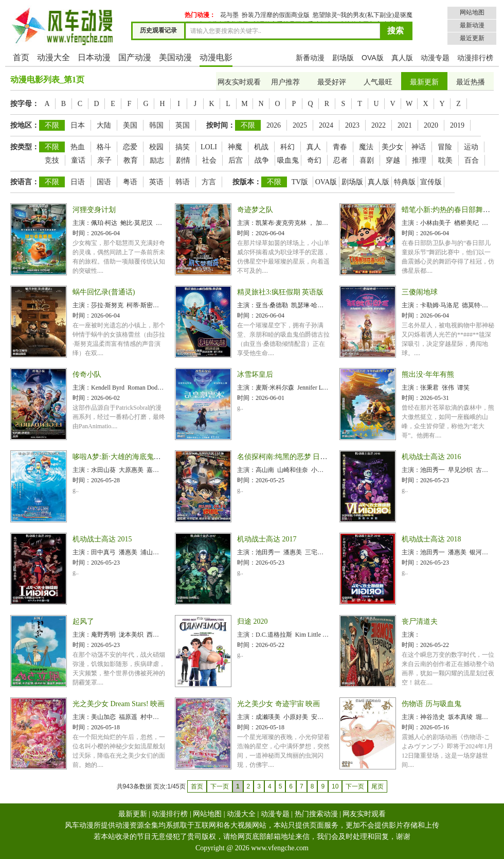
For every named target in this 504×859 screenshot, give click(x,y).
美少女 (392, 147)
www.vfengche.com (280, 848)
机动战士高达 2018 (431, 539)
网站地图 (472, 12)
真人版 (402, 58)
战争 (262, 160)
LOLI (209, 147)
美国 (130, 125)
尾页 (377, 786)
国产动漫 (135, 57)
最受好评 (332, 82)
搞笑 (183, 147)
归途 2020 (253, 621)
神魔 (235, 147)
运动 (471, 147)
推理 (419, 160)
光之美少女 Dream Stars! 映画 (119, 704)
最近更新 (472, 38)
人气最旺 (378, 82)
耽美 (445, 160)
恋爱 (130, 147)
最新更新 (424, 82)
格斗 (104, 147)
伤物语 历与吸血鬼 (431, 704)
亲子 (104, 160)
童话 (78, 160)
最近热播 (471, 82)
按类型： (25, 147)
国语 (104, 182)
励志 (157, 160)
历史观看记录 (158, 30)
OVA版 (373, 58)
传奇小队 (87, 374)
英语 (156, 182)
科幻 (287, 147)
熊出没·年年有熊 (428, 374)
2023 (352, 125)
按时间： (221, 125)
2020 (431, 125)
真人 (314, 147)
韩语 (183, 182)
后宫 (236, 160)
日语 (78, 182)
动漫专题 (435, 58)
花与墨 (229, 15)
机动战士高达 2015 (102, 539)
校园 (156, 147)
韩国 (156, 125)
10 (335, 786)
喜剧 (367, 160)
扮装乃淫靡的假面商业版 (276, 15)
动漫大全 (53, 57)
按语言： (25, 182)
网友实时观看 (239, 82)
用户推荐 (285, 82)
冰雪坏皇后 (255, 374)
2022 (379, 125)
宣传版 (431, 182)
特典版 (405, 182)
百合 (472, 160)
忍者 (340, 160)
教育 (131, 160)
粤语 (130, 182)
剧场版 (343, 58)
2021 (405, 125)
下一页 (355, 786)
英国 (183, 125)
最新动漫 (472, 25)
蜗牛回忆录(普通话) (104, 292)
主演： (82, 223)
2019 (457, 125)
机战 (261, 147)
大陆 (104, 125)
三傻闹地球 (420, 292)
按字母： (25, 104)
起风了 (83, 621)
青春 (340, 147)
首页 (21, 57)
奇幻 (314, 160)
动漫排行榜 (475, 58)
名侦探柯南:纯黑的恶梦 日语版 (286, 457)
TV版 (300, 182)
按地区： (25, 125)
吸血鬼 (288, 160)
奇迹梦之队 (255, 210)
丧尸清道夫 (420, 621)
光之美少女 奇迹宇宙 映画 (278, 704)
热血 (78, 147)
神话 (419, 147)
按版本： (247, 182)
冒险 (445, 147)
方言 (209, 182)
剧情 (183, 160)
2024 (326, 125)
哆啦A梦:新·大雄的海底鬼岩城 (120, 457)
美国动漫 (175, 57)
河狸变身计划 (94, 210)
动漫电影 (216, 57)
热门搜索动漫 (316, 814)
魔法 (366, 147)
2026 (274, 125)
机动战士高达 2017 (267, 539)
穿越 (393, 160)
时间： (82, 233)
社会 (209, 160)
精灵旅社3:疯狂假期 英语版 (280, 292)
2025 (300, 125)
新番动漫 (310, 58)
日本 (78, 125)
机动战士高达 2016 (431, 457)
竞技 (52, 160)
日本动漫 (94, 57)
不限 (52, 125)
